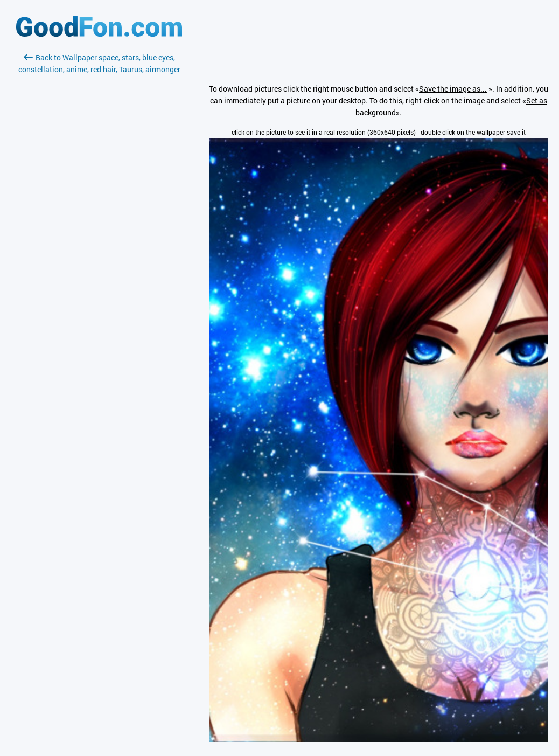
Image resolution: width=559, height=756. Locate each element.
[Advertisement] (99, 203)
